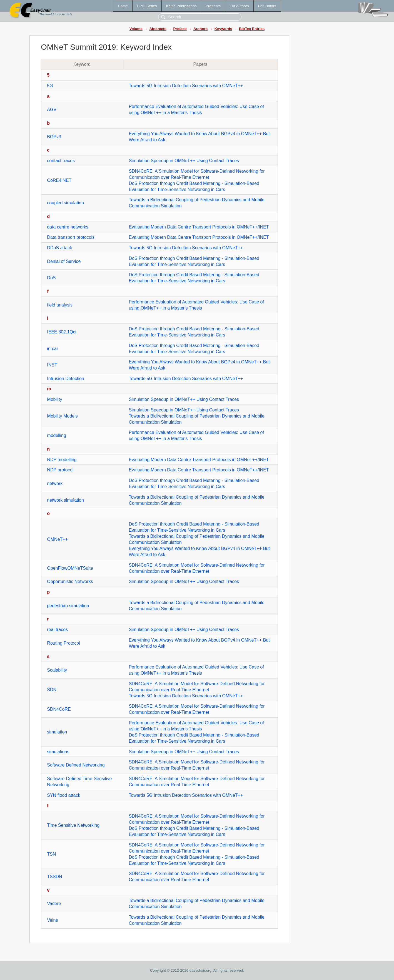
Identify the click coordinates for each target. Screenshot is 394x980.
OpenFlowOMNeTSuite (70, 568)
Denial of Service (64, 261)
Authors (200, 29)
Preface (180, 29)
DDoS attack (59, 248)
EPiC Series (147, 6)
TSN (51, 854)
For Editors (267, 6)
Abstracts (158, 29)
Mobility (54, 399)
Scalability (57, 670)
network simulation (65, 500)
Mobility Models (62, 416)
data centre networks (68, 227)
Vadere (54, 904)
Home (123, 6)
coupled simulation (65, 203)
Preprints (213, 6)
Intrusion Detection (65, 379)
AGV (52, 110)
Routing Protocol (63, 643)
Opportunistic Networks (70, 581)
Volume (136, 29)
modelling (56, 435)
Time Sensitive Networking (73, 825)
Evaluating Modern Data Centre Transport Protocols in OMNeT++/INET (199, 227)
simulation (57, 732)
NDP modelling (62, 460)
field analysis (60, 305)
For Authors (239, 6)
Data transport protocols (71, 237)
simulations (58, 752)
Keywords (223, 29)
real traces (57, 630)
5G (50, 86)
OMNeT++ (57, 539)
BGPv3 (54, 137)
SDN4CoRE (59, 709)
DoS (51, 278)
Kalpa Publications (181, 6)
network (55, 483)
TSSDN (54, 877)
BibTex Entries (252, 29)
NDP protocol (60, 470)
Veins (52, 920)
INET (52, 365)
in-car (53, 349)
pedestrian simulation (68, 606)
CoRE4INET (59, 180)
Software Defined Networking (76, 765)
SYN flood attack (63, 795)
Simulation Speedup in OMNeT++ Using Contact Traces (184, 161)
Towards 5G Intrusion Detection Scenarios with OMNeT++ (186, 86)
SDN (52, 690)
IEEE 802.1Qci (62, 332)
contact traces (61, 161)
